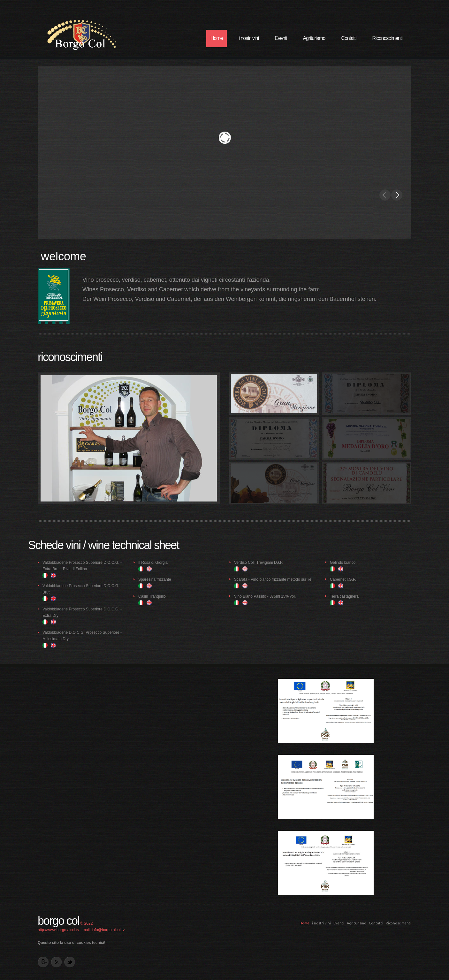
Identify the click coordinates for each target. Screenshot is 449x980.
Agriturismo (314, 38)
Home (217, 38)
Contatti (349, 38)
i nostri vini (249, 38)
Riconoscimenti (387, 38)
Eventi (281, 38)
